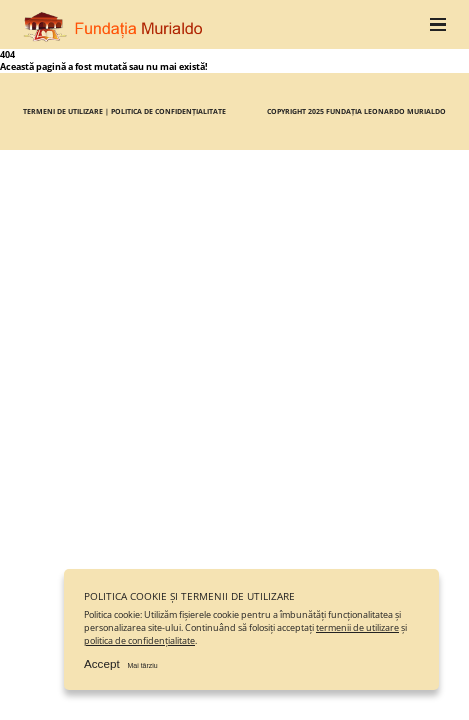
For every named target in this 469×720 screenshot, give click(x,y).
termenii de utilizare (357, 628)
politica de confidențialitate (139, 641)
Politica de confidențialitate (168, 111)
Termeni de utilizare (63, 111)
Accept (102, 663)
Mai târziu (142, 665)
